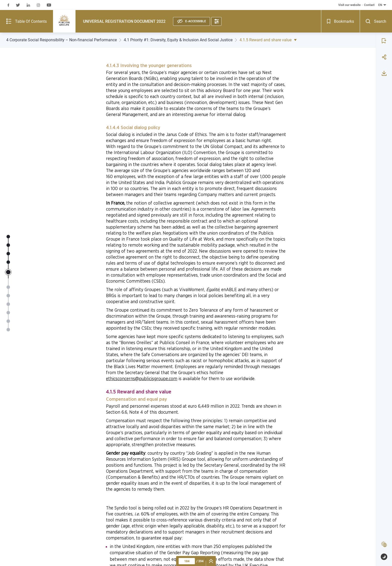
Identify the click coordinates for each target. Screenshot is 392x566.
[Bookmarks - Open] (368, 10)
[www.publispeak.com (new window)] (384, 557)
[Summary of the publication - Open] (13, 10)
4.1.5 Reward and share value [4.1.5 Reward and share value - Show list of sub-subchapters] (269, 40)
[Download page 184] (384, 60)
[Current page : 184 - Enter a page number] (187, 561)
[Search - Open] (384, 10)
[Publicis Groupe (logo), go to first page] (38, 10)
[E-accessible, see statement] (165, 10)
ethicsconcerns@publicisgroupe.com (142, 379)
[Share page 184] (384, 43)
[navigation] (211, 561)
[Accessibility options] (190, 10)
